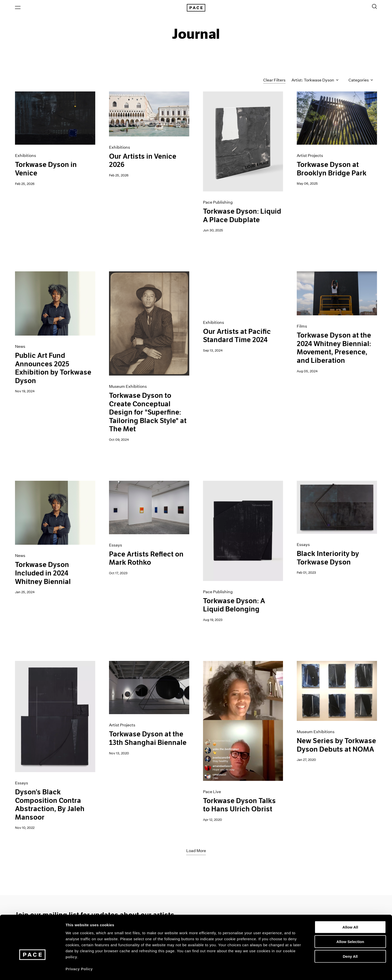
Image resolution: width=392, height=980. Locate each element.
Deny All (350, 941)
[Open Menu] (18, 8)
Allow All (350, 912)
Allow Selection (350, 927)
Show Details (263, 970)
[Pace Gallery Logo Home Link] (196, 8)
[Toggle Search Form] (374, 7)
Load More (196, 851)
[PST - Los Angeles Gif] (243, 292)
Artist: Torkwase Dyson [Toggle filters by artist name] (315, 81)
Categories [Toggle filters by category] (361, 81)
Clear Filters (274, 81)
